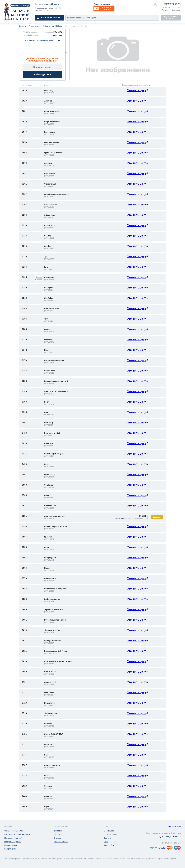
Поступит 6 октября (123, 518)
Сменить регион (42, 10)
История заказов (61, 842)
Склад (106, 842)
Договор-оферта (110, 834)
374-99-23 (171, 4)
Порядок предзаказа (13, 842)
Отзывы (165, 10)
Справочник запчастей (14, 831)
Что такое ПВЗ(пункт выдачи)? (17, 834)
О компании (109, 831)
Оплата (57, 834)
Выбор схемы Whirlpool (52, 26)
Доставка (58, 831)
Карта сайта (109, 845)
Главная (23, 26)
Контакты (176, 10)
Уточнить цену (137, 90)
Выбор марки (34, 26)
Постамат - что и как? (13, 838)
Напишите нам (174, 826)
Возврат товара (11, 845)
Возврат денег (10, 849)
